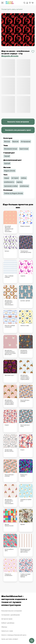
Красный (7, 163)
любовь (24, 178)
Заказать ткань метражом (18, 122)
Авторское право (7, 619)
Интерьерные (26, 141)
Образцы (4, 627)
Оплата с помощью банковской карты (14, 635)
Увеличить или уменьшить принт (18, 130)
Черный (7, 156)
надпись (19, 182)
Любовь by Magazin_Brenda (13, 193)
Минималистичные (11, 149)
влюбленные (24, 186)
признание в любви (11, 186)
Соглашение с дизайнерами (11, 615)
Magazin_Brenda (10, 56)
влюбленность (9, 182)
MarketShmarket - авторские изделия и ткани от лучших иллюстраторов (14, 601)
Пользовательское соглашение (12, 611)
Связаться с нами (7, 631)
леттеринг (15, 178)
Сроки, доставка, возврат (10, 639)
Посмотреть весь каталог (12, 9)
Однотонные (24, 149)
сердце (7, 178)
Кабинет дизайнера (8, 623)
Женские (7, 141)
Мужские (15, 141)
